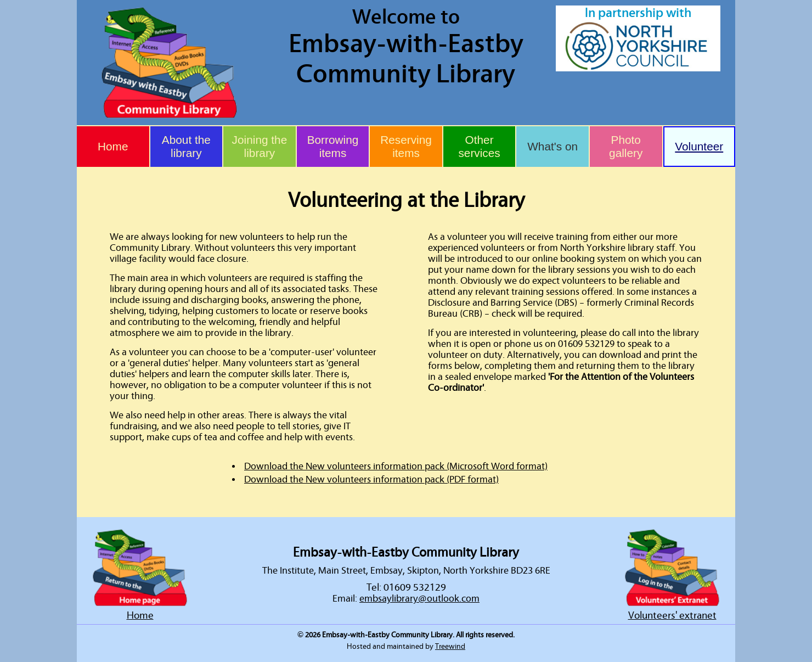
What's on (552, 146)
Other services (479, 146)
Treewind (450, 647)
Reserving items (406, 146)
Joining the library (260, 146)
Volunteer (699, 146)
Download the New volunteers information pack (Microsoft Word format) (396, 467)
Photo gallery (626, 146)
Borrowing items (333, 146)
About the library (186, 146)
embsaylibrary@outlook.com (419, 599)
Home (113, 146)
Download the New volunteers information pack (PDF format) (371, 480)
